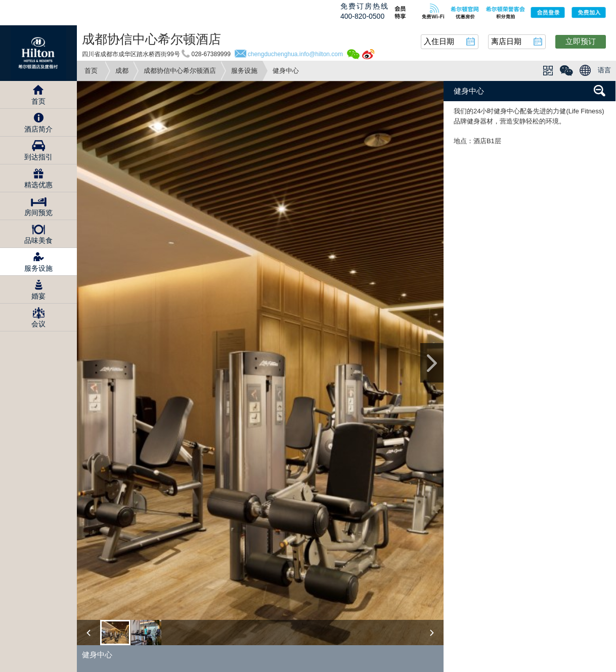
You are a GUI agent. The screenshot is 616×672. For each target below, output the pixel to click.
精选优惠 (38, 185)
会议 (38, 324)
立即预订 (581, 41)
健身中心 (469, 91)
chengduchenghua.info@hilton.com (295, 54)
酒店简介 (38, 129)
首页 (91, 71)
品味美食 (38, 240)
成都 (122, 71)
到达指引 (38, 157)
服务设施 (244, 71)
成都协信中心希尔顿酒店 (180, 71)
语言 (604, 70)
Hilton (38, 53)
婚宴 (38, 296)
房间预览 (38, 213)
